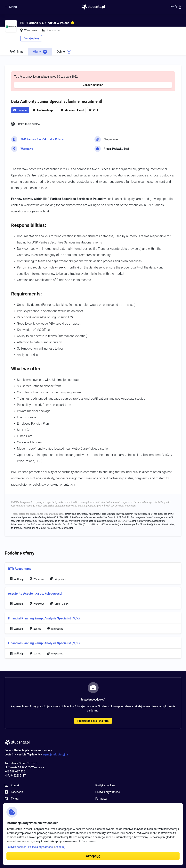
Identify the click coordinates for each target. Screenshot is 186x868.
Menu (11, 7)
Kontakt (16, 785)
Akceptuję (93, 856)
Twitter (15, 799)
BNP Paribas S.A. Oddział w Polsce (42, 139)
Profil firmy (16, 52)
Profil (176, 7)
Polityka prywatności (108, 792)
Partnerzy (101, 799)
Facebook (17, 792)
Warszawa (27, 149)
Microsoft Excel (74, 110)
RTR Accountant (19, 569)
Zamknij (60, 847)
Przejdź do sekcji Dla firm (93, 721)
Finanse (20, 110)
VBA (96, 110)
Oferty (40, 52)
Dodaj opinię (31, 38)
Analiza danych (46, 110)
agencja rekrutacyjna (55, 754)
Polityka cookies (105, 785)
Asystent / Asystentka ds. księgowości (35, 594)
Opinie (64, 52)
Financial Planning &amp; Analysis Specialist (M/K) (44, 618)
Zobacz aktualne (93, 85)
